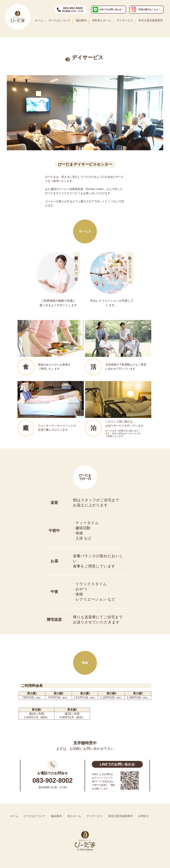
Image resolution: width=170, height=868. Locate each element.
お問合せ (143, 816)
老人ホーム (74, 816)
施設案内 (81, 20)
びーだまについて (60, 20)
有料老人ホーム (102, 20)
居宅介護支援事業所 (151, 20)
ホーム (39, 20)
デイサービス (125, 20)
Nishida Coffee (95, 189)
